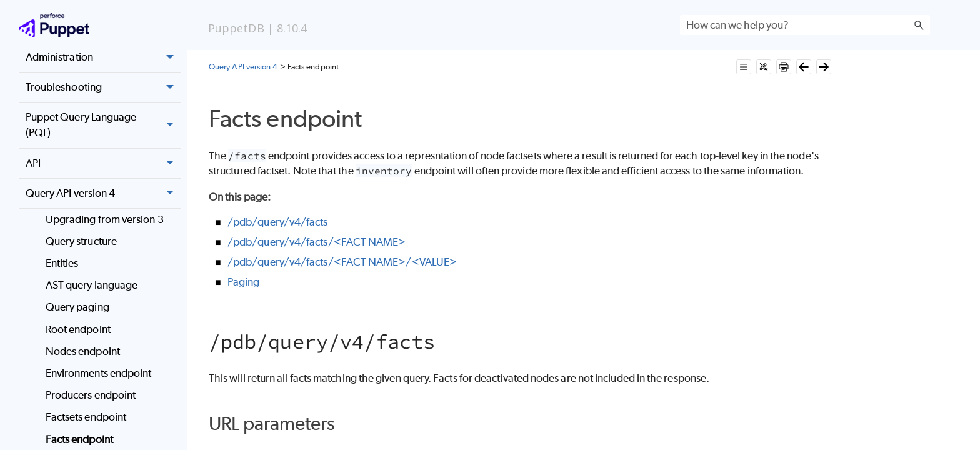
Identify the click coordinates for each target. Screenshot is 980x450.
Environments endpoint (99, 373)
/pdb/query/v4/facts (278, 222)
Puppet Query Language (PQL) (103, 125)
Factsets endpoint (86, 417)
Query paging (77, 307)
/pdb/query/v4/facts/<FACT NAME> (317, 242)
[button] (919, 25)
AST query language (92, 285)
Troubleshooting (103, 87)
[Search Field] (805, 25)
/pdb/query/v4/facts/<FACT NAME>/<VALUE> (342, 262)
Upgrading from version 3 (105, 219)
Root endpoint (78, 329)
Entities (62, 263)
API (103, 164)
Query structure (81, 241)
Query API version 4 (103, 194)
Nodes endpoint (83, 351)
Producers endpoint (91, 395)
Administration (103, 57)
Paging (243, 282)
